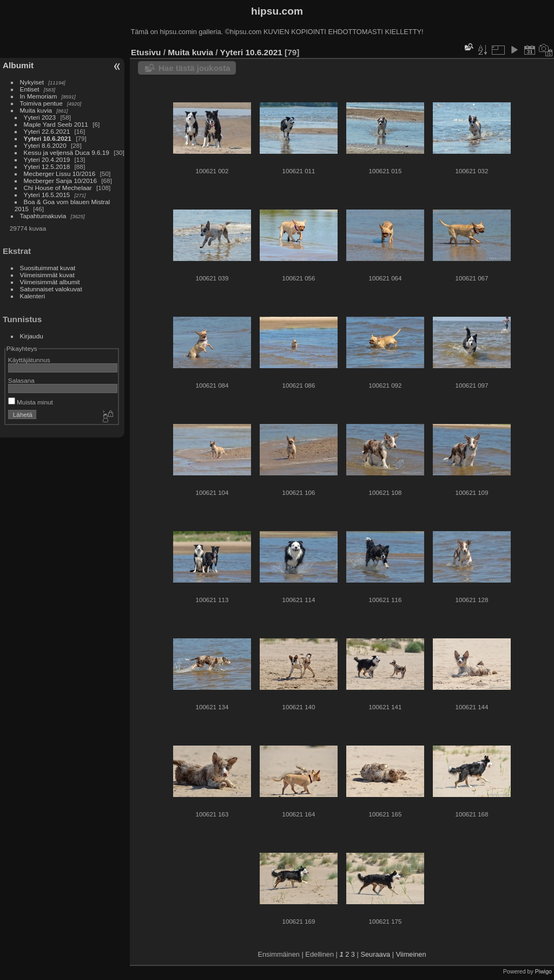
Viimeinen (411, 954)
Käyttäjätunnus (29, 360)
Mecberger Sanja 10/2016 (60, 181)
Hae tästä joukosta (194, 68)
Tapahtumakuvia (43, 216)
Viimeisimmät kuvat (47, 275)
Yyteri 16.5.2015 (47, 195)
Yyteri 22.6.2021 (47, 131)
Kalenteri (32, 296)
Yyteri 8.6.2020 (45, 145)
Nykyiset (32, 82)
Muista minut (31, 402)
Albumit (18, 65)
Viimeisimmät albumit (50, 282)
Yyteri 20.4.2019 (47, 159)
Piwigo (543, 971)
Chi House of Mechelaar (58, 188)
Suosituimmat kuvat (48, 268)
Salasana (21, 380)
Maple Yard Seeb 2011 (56, 124)
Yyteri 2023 (40, 117)
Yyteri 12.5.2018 (47, 166)
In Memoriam (39, 96)
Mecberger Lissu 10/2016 (60, 174)
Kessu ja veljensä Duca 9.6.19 (67, 152)
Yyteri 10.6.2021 (48, 138)
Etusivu (146, 52)
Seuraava (375, 954)
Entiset (30, 89)
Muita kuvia (36, 110)
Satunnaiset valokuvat (51, 289)
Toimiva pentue (41, 103)
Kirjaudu (32, 336)
